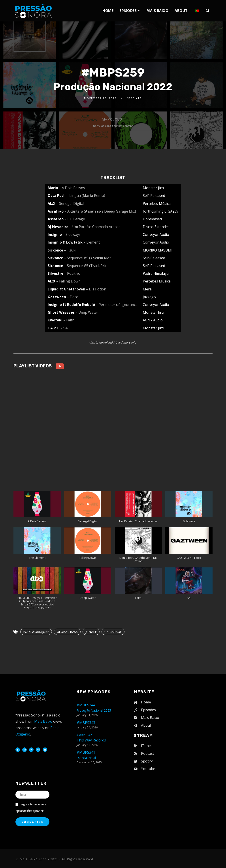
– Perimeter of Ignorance (117, 305)
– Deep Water (87, 312)
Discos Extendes (156, 227)
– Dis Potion (96, 289)
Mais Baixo (157, 11)
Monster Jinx (153, 188)
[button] (37, 509)
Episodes (128, 11)
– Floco (73, 297)
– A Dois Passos (72, 188)
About (181, 11)
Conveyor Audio (156, 234)
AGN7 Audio (153, 320)
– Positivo (72, 273)
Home (108, 11)
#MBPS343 (86, 723)
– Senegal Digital (70, 204)
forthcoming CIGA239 (161, 211)
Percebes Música (157, 204)
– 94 (64, 328)
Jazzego (149, 297)
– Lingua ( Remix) (86, 196)
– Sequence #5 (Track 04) (85, 266)
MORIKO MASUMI (158, 250)
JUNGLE (91, 632)
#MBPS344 (94, 708)
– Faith (69, 320)
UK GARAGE (113, 632)
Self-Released (154, 196)
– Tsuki (70, 250)
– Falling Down (68, 281)
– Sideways (72, 234)
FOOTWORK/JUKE (36, 632)
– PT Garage (75, 219)
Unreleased (152, 219)
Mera (147, 289)
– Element (92, 242)
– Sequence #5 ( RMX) (88, 258)
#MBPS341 (86, 755)
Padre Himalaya (156, 273)
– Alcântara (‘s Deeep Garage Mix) (100, 211)
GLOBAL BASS (67, 632)
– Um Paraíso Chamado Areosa (95, 227)
